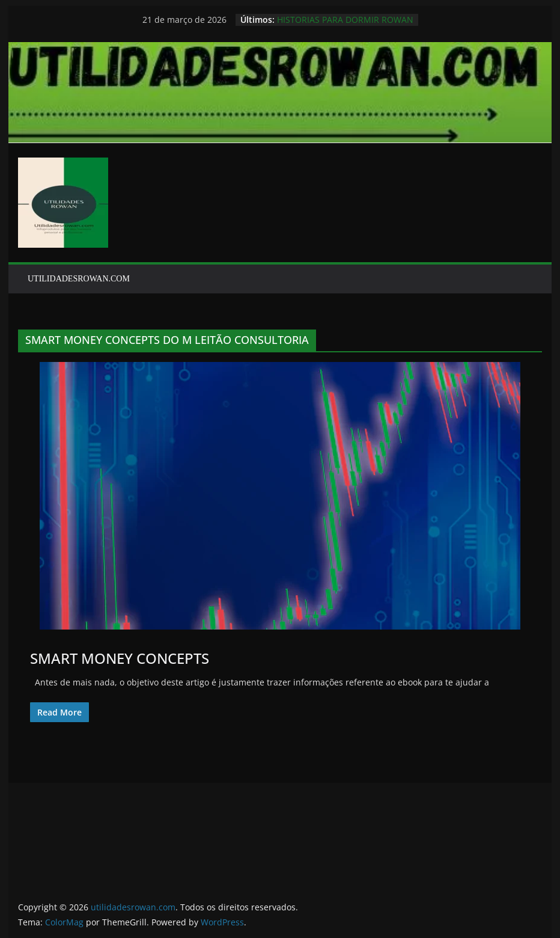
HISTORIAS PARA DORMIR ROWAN (345, 20)
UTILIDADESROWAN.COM (79, 279)
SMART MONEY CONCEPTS (120, 658)
